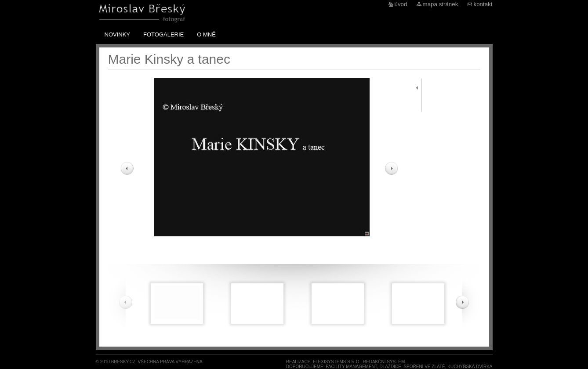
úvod (401, 4)
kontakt (483, 4)
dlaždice (390, 367)
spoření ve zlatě (424, 367)
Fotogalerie (163, 34)
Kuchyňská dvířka (470, 367)
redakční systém (384, 362)
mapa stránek (441, 4)
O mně (206, 34)
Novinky (118, 34)
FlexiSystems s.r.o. (337, 362)
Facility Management (351, 367)
